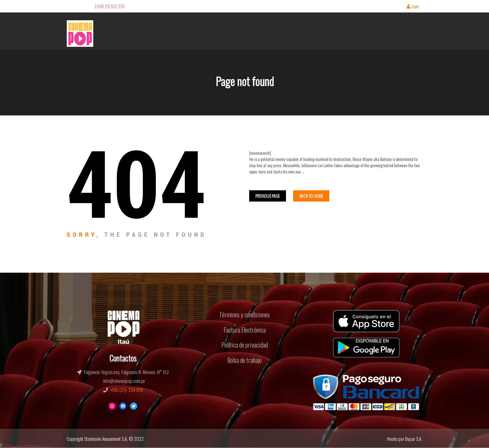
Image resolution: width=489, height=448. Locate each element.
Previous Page (268, 196)
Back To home (311, 196)
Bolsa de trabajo (244, 360)
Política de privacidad (245, 345)
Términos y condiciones (244, 314)
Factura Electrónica (245, 330)
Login (413, 7)
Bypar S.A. (414, 439)
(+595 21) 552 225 (110, 6)
